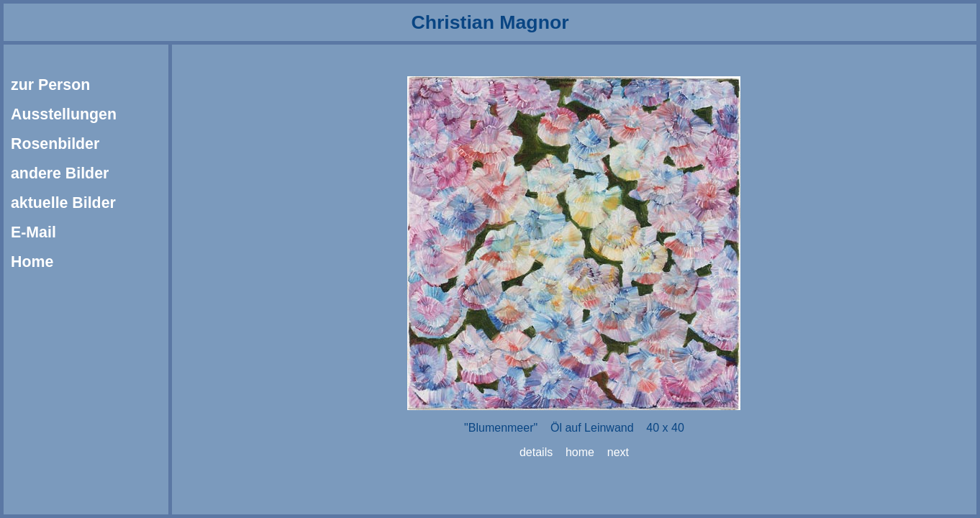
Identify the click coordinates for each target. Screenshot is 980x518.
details (536, 452)
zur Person (50, 85)
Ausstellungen (64, 114)
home (580, 452)
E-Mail (33, 232)
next (618, 452)
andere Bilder (60, 173)
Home (32, 262)
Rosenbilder (55, 144)
